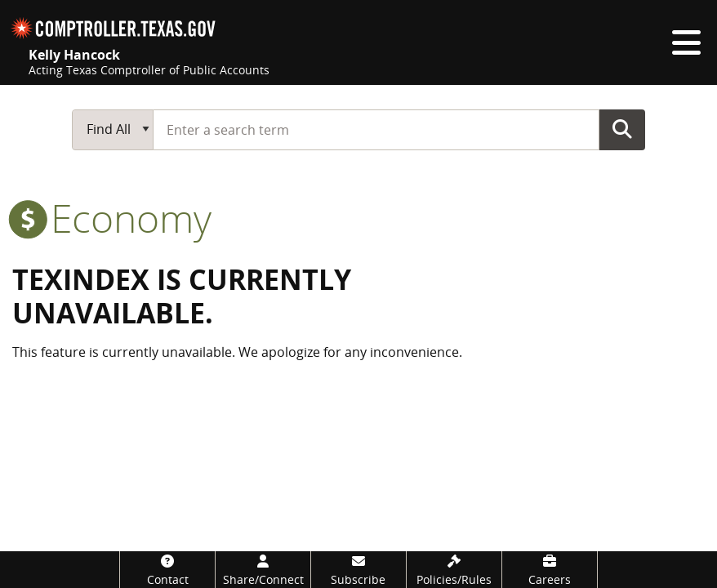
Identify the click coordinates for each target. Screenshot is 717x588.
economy (112, 218)
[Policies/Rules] (454, 570)
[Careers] (550, 570)
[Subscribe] (358, 570)
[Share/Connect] (263, 570)
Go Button (622, 129)
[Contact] (167, 570)
